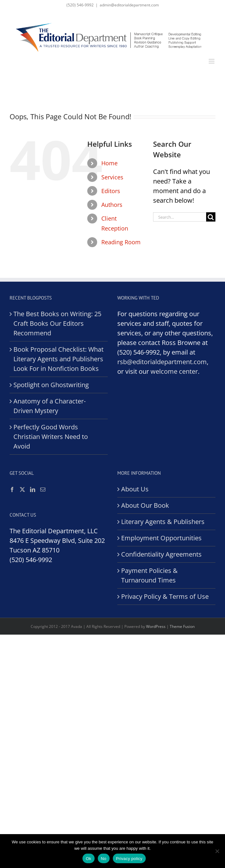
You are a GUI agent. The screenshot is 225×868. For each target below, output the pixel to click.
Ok (88, 859)
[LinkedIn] (33, 489)
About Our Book (145, 505)
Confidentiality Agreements (161, 554)
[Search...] (180, 217)
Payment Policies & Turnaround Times (149, 575)
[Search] (211, 217)
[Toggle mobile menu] (212, 61)
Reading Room (121, 242)
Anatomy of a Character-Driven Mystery (50, 406)
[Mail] (43, 489)
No (104, 859)
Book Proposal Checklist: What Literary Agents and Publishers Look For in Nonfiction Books (58, 359)
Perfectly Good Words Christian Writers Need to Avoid (51, 437)
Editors (111, 191)
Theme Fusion (182, 626)
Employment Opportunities (161, 538)
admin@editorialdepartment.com (129, 5)
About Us (135, 489)
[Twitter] (22, 489)
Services (112, 177)
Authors (112, 205)
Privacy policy (129, 859)
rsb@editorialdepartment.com (162, 362)
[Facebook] (12, 489)
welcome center (174, 371)
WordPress (156, 626)
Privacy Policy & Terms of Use (165, 596)
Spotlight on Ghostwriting (51, 385)
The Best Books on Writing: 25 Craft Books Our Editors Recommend (57, 323)
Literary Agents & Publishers (163, 522)
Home (109, 163)
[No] (217, 851)
